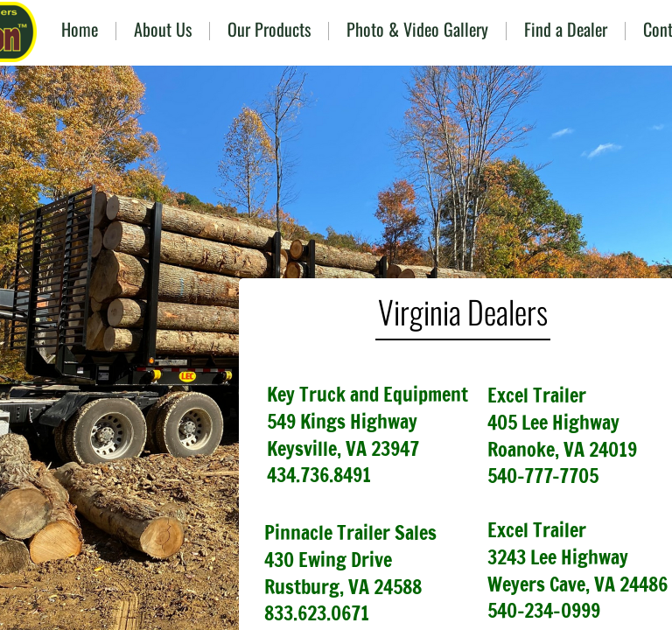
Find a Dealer (566, 29)
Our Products (269, 29)
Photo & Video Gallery (417, 29)
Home (80, 29)
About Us (163, 29)
